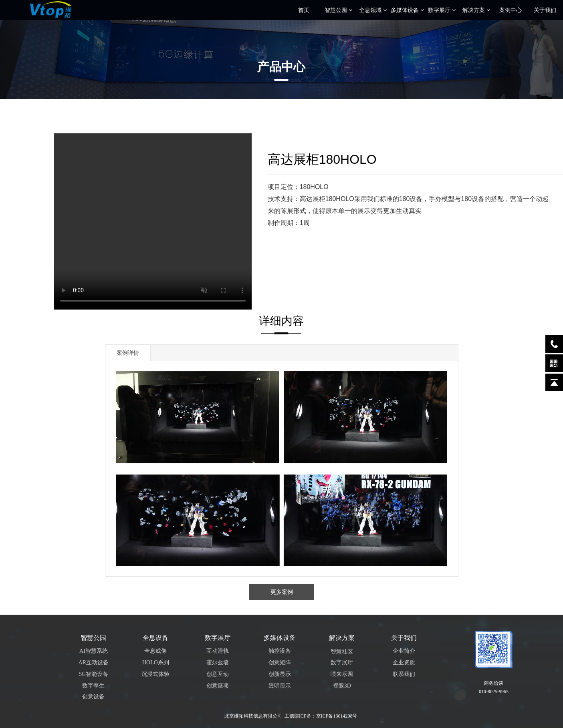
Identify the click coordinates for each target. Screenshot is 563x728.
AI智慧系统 (94, 651)
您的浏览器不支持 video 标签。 (153, 221)
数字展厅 (442, 10)
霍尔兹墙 (218, 663)
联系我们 (404, 674)
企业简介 (404, 651)
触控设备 (280, 651)
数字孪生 (93, 686)
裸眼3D (342, 686)
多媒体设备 (407, 10)
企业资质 (404, 663)
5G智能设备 (94, 674)
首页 (304, 10)
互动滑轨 (218, 651)
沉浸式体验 (155, 674)
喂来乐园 (342, 674)
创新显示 (280, 674)
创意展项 (218, 686)
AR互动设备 (94, 663)
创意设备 (93, 697)
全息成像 (155, 651)
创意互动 (218, 674)
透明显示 (280, 686)
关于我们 (545, 10)
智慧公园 (338, 10)
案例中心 (511, 10)
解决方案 (476, 10)
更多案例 (282, 592)
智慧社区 (342, 652)
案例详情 (128, 353)
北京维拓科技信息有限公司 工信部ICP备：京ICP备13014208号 (291, 716)
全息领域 (373, 10)
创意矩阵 (280, 663)
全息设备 (155, 638)
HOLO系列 (156, 663)
